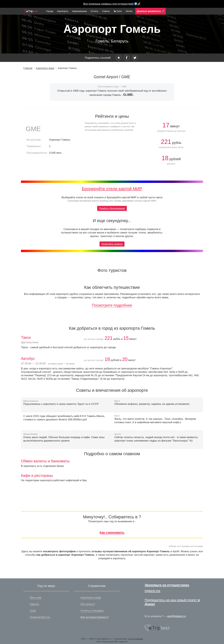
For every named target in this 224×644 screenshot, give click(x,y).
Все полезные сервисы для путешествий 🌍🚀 (112, 4)
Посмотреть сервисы (112, 244)
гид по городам (136, 639)
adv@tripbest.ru (176, 616)
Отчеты (94, 11)
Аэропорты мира (45, 68)
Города (50, 11)
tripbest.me (153, 591)
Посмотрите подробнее (112, 305)
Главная (28, 68)
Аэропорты (63, 11)
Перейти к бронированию (112, 208)
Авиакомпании (79, 11)
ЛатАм (129, 11)
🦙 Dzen (118, 11)
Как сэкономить (112, 532)
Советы (106, 11)
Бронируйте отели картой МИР (112, 189)
